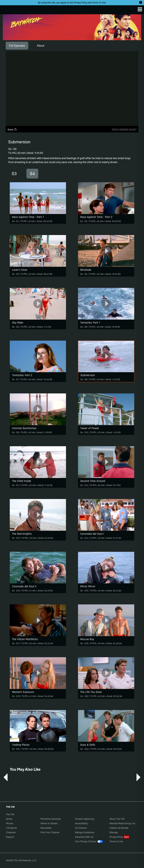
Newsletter (46, 828)
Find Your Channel (50, 832)
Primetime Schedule (51, 819)
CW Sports (11, 828)
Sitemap (114, 832)
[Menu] (140, 9)
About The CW (117, 819)
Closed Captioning (85, 819)
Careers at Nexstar (119, 828)
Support (10, 837)
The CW (7, 9)
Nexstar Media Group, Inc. (123, 823)
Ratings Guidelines (85, 832)
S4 (32, 174)
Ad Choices (81, 828)
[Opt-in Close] (141, 2)
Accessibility (81, 823)
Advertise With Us (84, 837)
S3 (14, 174)
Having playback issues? (124, 129)
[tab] (17, 46)
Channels (11, 832)
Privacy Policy (81, 3)
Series (9, 819)
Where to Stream (49, 823)
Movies (10, 823)
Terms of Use (99, 3)
